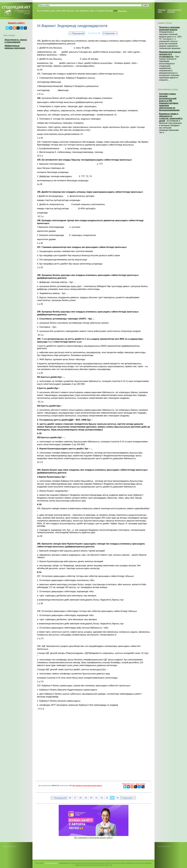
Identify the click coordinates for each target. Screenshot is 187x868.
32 (102, 798)
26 (70, 798)
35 (118, 798)
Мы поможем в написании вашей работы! (87, 786)
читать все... (122, 11)
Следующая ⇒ (110, 33)
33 (107, 798)
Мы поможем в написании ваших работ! (94, 838)
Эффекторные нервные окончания (15, 47)
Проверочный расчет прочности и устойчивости (170, 54)
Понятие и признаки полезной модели (169, 28)
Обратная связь (162, 11)
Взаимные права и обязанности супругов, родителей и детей (171, 117)
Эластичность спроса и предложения (16, 41)
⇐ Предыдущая (77, 33)
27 (75, 798)
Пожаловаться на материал (174, 11)
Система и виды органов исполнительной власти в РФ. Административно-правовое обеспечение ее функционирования (169, 102)
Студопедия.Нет (51, 863)
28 (81, 798)
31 (96, 798)
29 (86, 798)
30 (91, 798)
